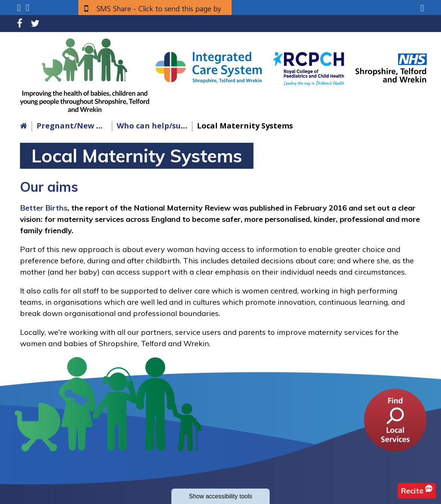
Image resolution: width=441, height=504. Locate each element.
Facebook (20, 24)
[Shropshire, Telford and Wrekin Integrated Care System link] (209, 67)
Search (28, 8)
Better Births (44, 208)
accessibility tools (220, 496)
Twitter (35, 24)
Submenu (19, 8)
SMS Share (159, 11)
